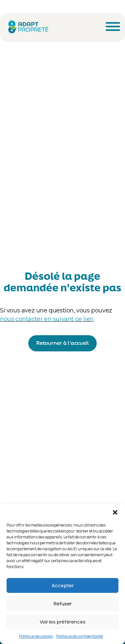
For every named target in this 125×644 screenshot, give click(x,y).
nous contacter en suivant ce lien (47, 319)
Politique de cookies (36, 636)
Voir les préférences (63, 622)
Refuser (63, 604)
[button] (115, 512)
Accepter (63, 585)
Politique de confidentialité (80, 636)
